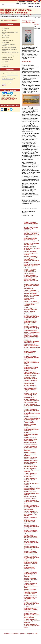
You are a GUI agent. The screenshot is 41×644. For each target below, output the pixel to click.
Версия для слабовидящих (10, 21)
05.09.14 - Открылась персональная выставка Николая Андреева (31, 548)
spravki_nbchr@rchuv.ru (8, 97)
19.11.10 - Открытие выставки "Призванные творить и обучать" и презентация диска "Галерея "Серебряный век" (31, 279)
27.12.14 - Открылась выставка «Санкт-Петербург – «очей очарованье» (30, 568)
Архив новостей (17, 15)
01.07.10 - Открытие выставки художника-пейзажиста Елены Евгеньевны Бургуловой (31, 239)
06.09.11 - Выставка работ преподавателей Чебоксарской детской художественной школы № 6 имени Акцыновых (32, 335)
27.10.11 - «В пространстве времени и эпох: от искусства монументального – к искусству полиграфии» (31, 343)
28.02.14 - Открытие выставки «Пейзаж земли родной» (32, 493)
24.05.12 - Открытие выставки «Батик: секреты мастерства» (30, 377)
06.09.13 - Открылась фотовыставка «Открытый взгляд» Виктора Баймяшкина (30, 464)
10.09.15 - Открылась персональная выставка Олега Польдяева (31, 603)
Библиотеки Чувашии (7, 59)
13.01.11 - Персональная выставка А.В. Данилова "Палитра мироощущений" (31, 286)
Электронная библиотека (25, 1)
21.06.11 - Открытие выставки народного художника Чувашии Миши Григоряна (30, 322)
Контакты (37, 6)
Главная (4, 27)
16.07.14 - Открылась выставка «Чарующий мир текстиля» (30, 532)
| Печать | (37, 24)
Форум (3, 63)
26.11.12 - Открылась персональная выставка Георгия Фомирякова (31, 401)
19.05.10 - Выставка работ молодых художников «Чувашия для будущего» (32, 233)
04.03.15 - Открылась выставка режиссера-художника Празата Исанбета (30, 574)
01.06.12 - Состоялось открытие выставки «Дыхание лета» (30, 382)
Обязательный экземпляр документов (8, 45)
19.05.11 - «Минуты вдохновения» (29, 312)
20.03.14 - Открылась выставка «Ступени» (30, 497)
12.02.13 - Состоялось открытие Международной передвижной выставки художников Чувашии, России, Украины (32, 419)
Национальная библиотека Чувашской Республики (16, 11)
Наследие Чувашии (7, 58)
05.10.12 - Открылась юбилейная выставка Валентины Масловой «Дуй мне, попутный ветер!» (30, 388)
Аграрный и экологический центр (10, 52)
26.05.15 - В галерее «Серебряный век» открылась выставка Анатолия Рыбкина (30, 592)
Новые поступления (7, 39)
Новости (30, 6)
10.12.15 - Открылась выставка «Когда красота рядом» (31, 626)
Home (9, 15)
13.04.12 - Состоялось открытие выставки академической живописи (32, 372)
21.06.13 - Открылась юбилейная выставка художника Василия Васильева (30, 448)
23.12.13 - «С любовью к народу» (31, 484)
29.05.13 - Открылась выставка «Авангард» (30, 443)
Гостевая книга (6, 65)
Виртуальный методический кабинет (9, 50)
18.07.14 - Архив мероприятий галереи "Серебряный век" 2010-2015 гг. (31, 537)
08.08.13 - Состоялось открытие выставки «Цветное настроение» (31, 459)
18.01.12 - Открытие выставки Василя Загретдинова (30, 353)
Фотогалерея (5, 61)
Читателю (4, 30)
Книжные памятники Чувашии (10, 56)
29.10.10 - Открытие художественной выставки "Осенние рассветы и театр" (30, 271)
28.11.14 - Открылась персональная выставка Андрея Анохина (31, 557)
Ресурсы (24, 4)
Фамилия (4, 76)
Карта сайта (5, 67)
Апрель (32, 15)
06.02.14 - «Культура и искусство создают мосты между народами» (32, 488)
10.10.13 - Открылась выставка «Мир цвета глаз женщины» (32, 470)
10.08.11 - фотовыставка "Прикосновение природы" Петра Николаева (31, 297)
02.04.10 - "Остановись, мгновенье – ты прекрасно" (31, 228)
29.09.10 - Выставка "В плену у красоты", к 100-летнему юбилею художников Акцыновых (31, 259)
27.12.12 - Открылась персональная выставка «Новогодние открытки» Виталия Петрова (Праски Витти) (32, 412)
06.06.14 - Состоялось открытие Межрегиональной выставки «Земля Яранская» (30, 520)
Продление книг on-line (8, 100)
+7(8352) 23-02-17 (7, 96)
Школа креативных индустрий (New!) (10, 33)
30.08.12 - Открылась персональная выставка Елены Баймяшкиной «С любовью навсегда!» (31, 328)
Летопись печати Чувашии (9, 47)
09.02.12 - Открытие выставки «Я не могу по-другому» (31, 357)
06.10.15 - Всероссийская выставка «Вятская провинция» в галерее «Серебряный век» (31, 609)
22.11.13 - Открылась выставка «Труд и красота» (30, 480)
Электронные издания (8, 54)
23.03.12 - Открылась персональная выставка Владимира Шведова (31, 316)
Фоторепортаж (26, 61)
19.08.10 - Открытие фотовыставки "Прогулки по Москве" (32, 248)
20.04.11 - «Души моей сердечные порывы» (30, 309)
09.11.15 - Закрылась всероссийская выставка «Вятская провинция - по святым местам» (31, 615)
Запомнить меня (6, 83)
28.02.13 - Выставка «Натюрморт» (30, 425)
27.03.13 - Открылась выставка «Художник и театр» (31, 434)
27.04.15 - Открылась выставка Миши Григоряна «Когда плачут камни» (31, 585)
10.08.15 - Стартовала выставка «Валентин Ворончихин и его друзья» (30, 598)
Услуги (18, 4)
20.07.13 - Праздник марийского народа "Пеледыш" (30, 454)
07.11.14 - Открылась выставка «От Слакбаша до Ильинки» (31, 502)
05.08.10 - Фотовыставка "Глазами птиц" (31, 244)
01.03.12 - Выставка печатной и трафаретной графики (31, 362)
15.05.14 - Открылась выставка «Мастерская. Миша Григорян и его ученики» (31, 513)
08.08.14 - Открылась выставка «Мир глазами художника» (31, 543)
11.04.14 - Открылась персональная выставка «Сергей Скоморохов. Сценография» (31, 507)
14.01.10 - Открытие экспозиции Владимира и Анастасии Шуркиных (32, 224)
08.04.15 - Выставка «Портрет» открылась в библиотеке (31, 580)
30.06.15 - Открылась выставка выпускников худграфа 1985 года (31, 367)
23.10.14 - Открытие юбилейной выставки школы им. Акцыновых (31, 552)
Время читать (5, 37)
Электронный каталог (34, 4)
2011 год (26, 15)
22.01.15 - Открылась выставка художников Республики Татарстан (31, 562)
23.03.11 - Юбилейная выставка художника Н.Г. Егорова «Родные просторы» (31, 304)
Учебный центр (6, 35)
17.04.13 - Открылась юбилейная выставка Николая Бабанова (30, 439)
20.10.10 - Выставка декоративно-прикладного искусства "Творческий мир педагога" (32, 265)
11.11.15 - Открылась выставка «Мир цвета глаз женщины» (32, 621)
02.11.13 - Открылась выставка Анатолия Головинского (30, 475)
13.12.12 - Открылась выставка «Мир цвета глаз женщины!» (32, 406)
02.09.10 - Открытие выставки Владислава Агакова (31, 253)
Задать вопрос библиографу (9, 98)
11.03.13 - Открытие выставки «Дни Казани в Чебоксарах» (31, 429)
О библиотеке (5, 29)
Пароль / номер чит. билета (9, 79)
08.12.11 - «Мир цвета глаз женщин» (32, 348)
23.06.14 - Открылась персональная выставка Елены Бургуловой (31, 527)
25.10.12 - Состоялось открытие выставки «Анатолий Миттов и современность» (30, 395)
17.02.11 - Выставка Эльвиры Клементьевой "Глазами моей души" (31, 292)
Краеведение (5, 42)
